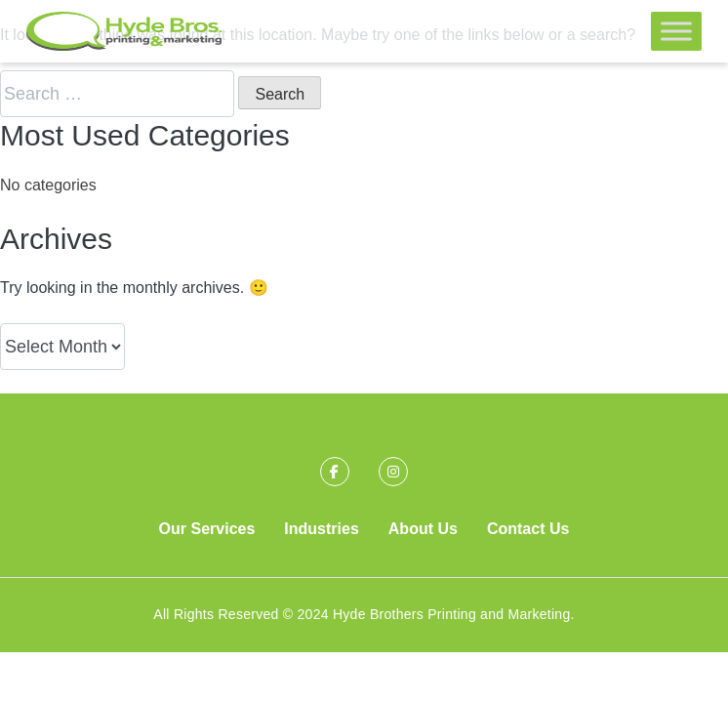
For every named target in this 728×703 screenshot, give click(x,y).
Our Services (207, 529)
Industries (321, 529)
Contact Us (528, 529)
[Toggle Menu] (676, 31)
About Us (423, 529)
